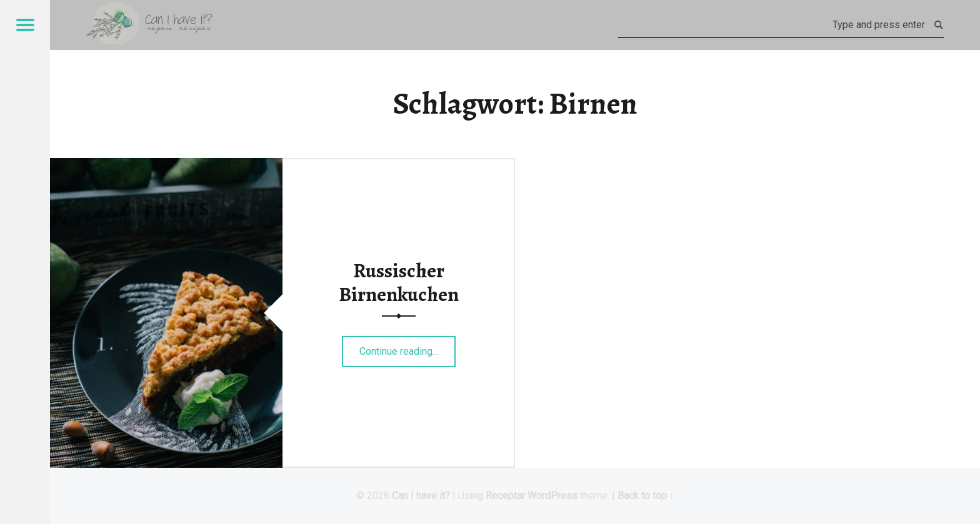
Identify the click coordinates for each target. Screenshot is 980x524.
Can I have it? (421, 496)
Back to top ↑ (646, 496)
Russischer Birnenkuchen (399, 282)
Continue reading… (408, 347)
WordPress (552, 496)
